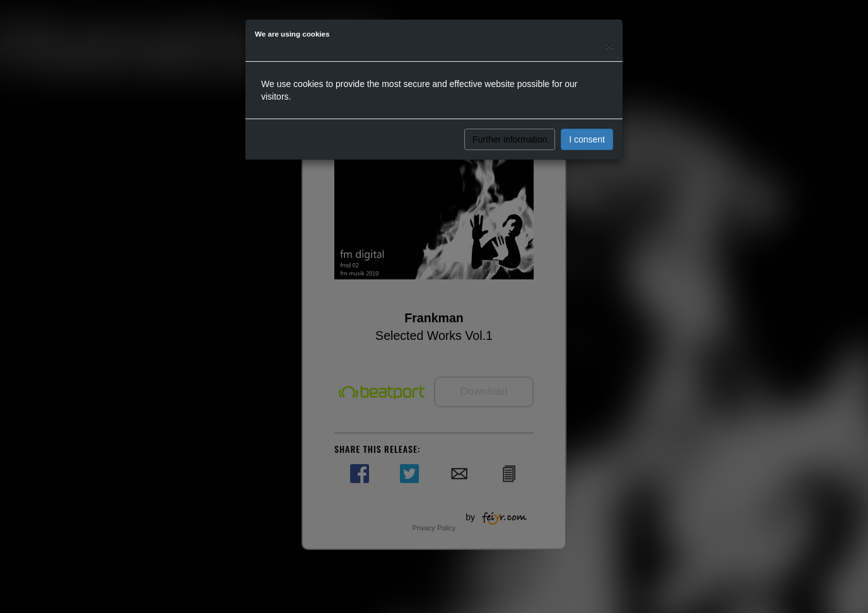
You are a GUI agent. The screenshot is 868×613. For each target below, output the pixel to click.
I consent (587, 139)
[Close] (609, 45)
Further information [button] (510, 139)
